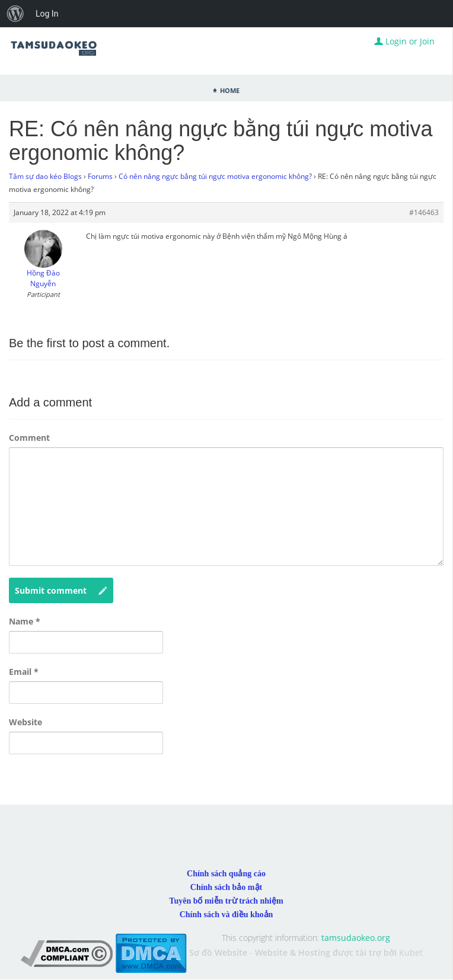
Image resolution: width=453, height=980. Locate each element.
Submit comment (61, 591)
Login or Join (404, 41)
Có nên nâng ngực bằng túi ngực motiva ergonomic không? (215, 176)
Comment (29, 438)
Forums (100, 176)
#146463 (424, 212)
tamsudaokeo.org (356, 938)
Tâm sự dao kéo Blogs (45, 176)
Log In (47, 14)
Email (24, 672)
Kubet (411, 952)
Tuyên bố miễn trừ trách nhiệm (226, 901)
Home (230, 89)
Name (25, 621)
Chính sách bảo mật (226, 887)
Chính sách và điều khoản (226, 915)
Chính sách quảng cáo (226, 874)
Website (25, 722)
